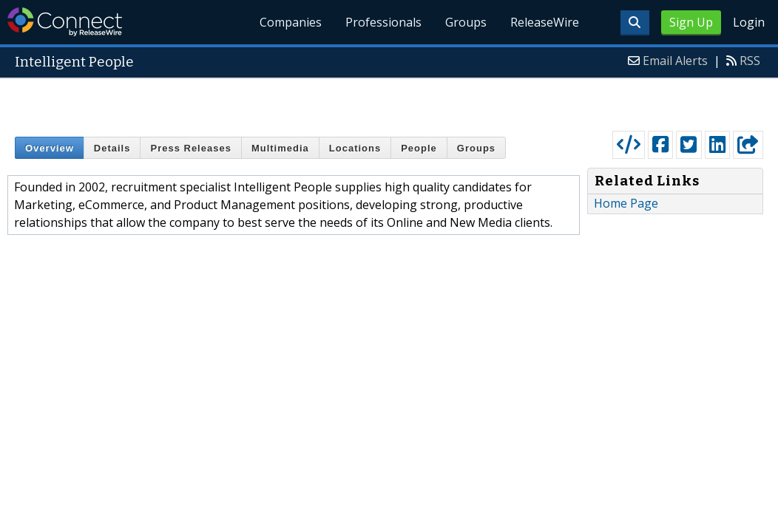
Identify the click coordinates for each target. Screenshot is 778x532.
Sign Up (691, 22)
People (419, 148)
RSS (750, 61)
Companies (291, 22)
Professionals (383, 22)
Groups (466, 22)
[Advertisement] (389, 101)
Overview (50, 148)
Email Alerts (675, 61)
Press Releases (190, 148)
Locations (355, 148)
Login (749, 22)
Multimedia (280, 148)
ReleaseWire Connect (65, 22)
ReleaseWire (545, 22)
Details (112, 148)
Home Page (626, 203)
